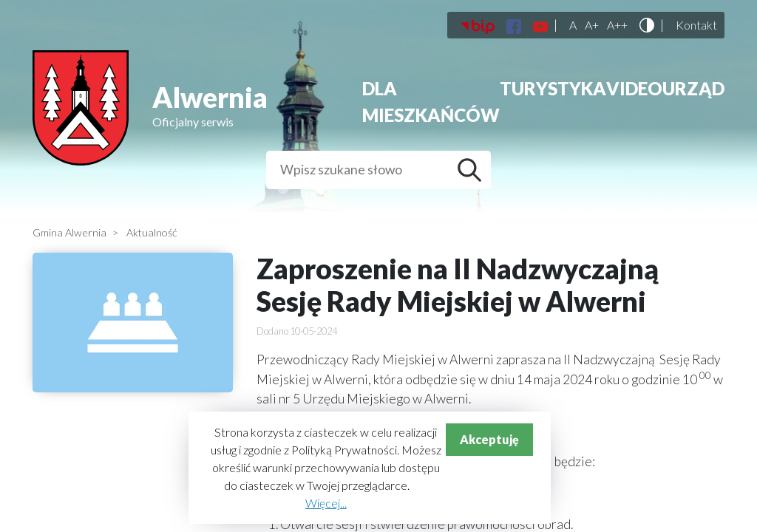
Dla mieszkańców (431, 102)
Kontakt (696, 25)
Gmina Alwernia (69, 232)
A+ (592, 25)
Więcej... (326, 503)
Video (634, 88)
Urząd (693, 88)
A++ (617, 25)
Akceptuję (489, 439)
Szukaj (473, 170)
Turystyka (553, 88)
